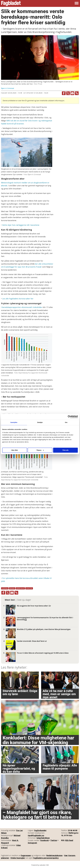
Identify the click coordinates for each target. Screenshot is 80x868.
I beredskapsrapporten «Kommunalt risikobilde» (22, 307)
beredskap (20, 588)
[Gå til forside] (11, 3)
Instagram (32, 843)
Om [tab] (66, 422)
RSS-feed (69, 840)
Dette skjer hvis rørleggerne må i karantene (21, 225)
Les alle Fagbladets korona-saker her (18, 299)
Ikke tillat (15, 450)
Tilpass (40, 450)
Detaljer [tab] (40, 422)
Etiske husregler (18, 858)
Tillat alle (65, 450)
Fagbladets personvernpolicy (46, 858)
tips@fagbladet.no (36, 835)
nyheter (29, 588)
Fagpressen (26, 855)
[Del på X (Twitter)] (68, 93)
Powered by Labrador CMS (40, 865)
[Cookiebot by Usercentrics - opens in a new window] (69, 417)
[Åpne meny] (77, 3)
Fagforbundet (40, 830)
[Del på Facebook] (64, 93)
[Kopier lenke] (77, 93)
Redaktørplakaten (54, 855)
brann (12, 588)
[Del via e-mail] (72, 93)
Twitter (54, 840)
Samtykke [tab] (14, 422)
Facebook (45, 840)
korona (5, 588)
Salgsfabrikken (43, 838)
